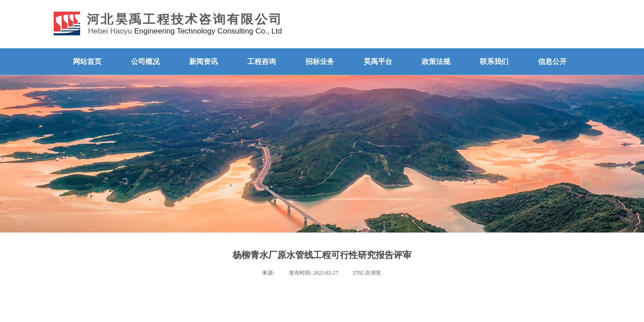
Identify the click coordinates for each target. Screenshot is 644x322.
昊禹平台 (378, 61)
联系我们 (494, 61)
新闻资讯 (203, 61)
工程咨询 (262, 61)
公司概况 (145, 61)
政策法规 (436, 61)
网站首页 (87, 61)
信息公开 (552, 61)
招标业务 (320, 61)
